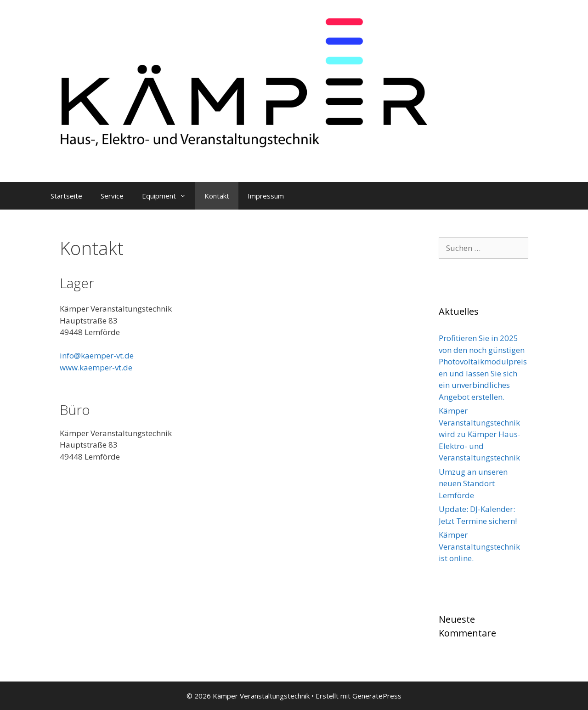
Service (112, 196)
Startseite (66, 196)
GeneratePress (377, 696)
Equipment (169, 196)
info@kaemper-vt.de (97, 355)
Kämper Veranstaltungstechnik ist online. (479, 546)
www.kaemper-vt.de (96, 367)
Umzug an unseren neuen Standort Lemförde (473, 483)
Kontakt (217, 196)
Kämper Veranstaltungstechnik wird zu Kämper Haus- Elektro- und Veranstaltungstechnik (480, 434)
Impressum (266, 196)
